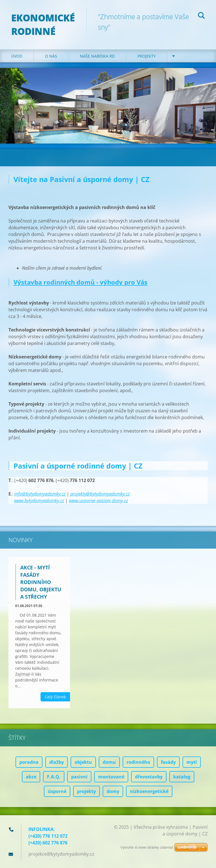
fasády (168, 762)
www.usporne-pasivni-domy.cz (98, 501)
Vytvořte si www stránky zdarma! (147, 847)
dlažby (57, 762)
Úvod (17, 56)
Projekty (147, 56)
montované (111, 777)
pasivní (79, 777)
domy (113, 791)
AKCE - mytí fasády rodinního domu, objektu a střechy (41, 582)
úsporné (57, 791)
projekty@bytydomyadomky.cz (100, 494)
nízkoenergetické (149, 791)
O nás (51, 56)
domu (109, 762)
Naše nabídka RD (97, 56)
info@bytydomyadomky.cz (40, 494)
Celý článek (55, 697)
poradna (29, 762)
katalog (182, 777)
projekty (86, 791)
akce (31, 777)
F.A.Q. (54, 777)
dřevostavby (149, 777)
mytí (192, 762)
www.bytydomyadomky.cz (39, 501)
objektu (83, 762)
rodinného (138, 762)
